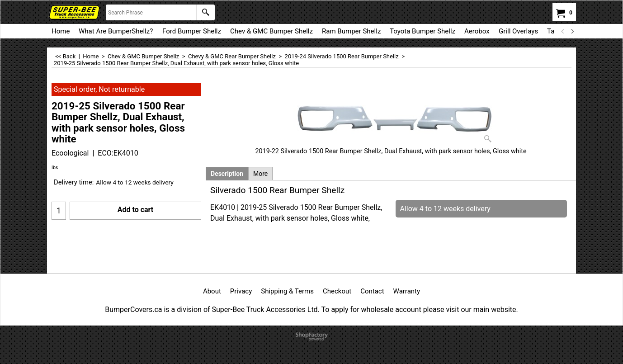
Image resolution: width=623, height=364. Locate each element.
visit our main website (481, 310)
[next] (572, 31)
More (260, 174)
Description (227, 174)
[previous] (563, 31)
